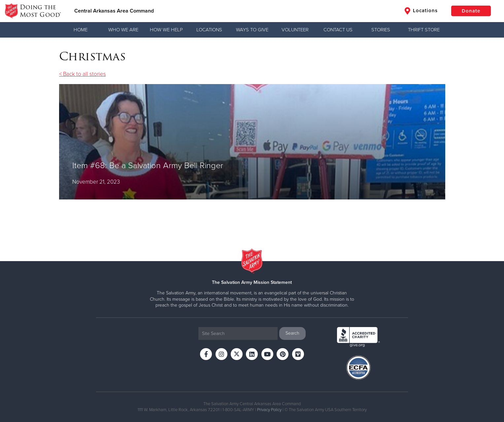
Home (81, 30)
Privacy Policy (269, 410)
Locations (421, 11)
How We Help (166, 30)
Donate (471, 11)
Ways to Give (252, 30)
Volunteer (295, 30)
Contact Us (338, 30)
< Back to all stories (83, 74)
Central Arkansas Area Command (114, 11)
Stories (381, 30)
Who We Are (123, 30)
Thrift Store (424, 30)
